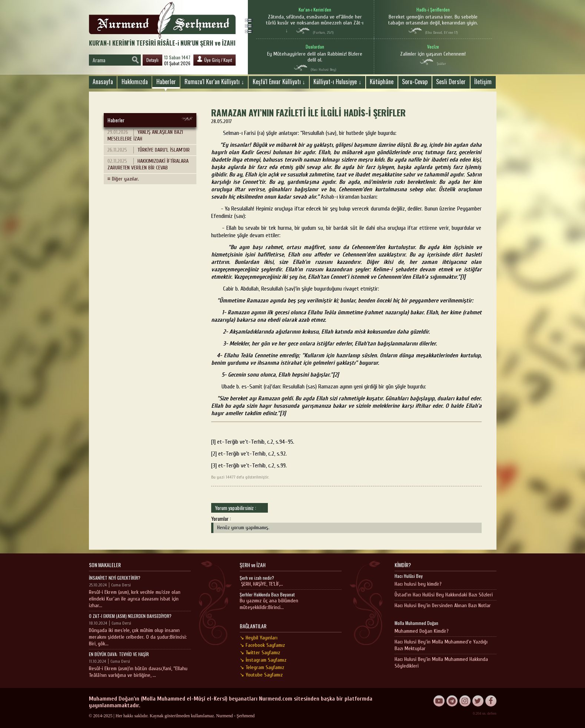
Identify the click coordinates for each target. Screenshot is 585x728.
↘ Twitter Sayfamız (260, 653)
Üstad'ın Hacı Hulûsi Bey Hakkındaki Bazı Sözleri (444, 595)
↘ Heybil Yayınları (259, 638)
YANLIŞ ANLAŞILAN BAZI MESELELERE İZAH (145, 135)
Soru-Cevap (415, 82)
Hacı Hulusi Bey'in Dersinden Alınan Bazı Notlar (443, 605)
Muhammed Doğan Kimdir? (422, 631)
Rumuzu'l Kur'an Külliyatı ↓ (214, 82)
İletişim (483, 82)
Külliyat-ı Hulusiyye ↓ (337, 82)
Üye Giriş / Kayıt (215, 59)
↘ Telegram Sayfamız (262, 667)
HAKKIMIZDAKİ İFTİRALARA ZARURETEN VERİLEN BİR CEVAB (148, 164)
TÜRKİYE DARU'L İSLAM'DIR (149, 150)
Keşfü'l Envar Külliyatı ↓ (279, 82)
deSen (492, 713)
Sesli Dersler (451, 82)
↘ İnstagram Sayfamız (263, 660)
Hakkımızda (135, 82)
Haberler (166, 82)
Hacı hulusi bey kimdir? (418, 584)
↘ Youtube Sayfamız (261, 675)
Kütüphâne (382, 82)
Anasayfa (103, 82)
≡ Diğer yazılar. (123, 179)
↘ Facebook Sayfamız (262, 645)
